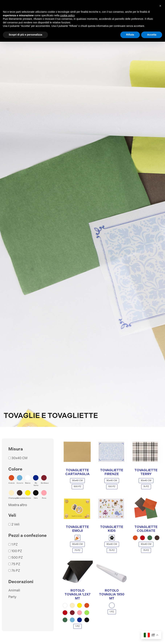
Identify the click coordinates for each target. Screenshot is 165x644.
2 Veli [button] (16, 524)
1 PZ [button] (15, 544)
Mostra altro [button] (18, 505)
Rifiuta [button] (130, 35)
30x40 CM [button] (19, 458)
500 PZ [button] (17, 557)
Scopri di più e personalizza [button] (25, 35)
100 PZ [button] (17, 551)
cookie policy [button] (67, 15)
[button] (12, 479)
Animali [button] (14, 590)
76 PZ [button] (16, 571)
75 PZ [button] (16, 564)
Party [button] (12, 597)
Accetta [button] (152, 35)
